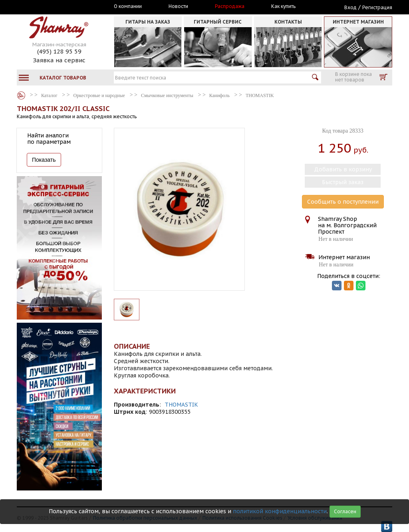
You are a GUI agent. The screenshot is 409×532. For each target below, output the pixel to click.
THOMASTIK (181, 405)
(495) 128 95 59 (59, 51)
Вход (350, 7)
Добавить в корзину (343, 169)
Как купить (283, 6)
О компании (128, 6)
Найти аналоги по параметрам (49, 139)
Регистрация (377, 7)
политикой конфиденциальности (280, 511)
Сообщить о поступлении (343, 202)
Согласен (345, 511)
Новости (178, 6)
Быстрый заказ (343, 182)
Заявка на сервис (59, 60)
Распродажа (230, 6)
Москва (54, 7)
